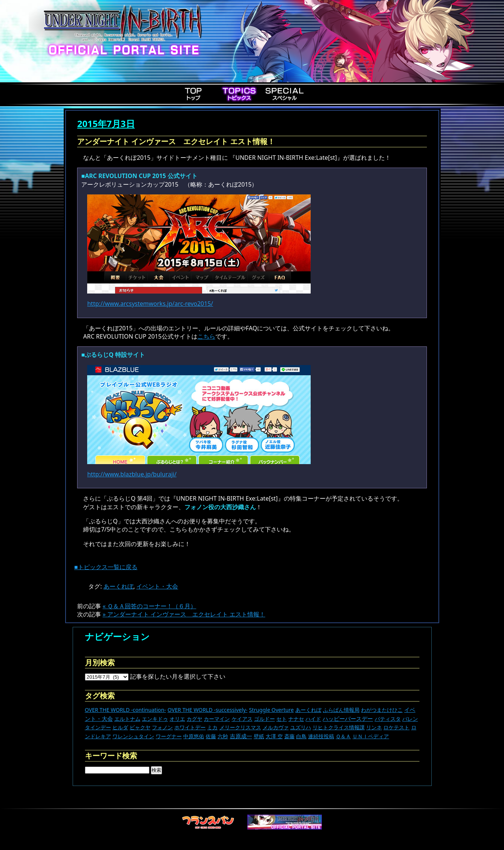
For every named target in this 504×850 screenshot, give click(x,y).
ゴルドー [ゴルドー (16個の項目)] (264, 719)
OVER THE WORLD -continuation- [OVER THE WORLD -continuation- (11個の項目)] (126, 710)
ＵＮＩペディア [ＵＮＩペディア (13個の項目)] (371, 736)
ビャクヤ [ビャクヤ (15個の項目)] (140, 727)
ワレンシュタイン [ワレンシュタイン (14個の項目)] (133, 736)
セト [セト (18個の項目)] (282, 719)
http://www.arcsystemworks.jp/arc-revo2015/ (150, 304)
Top (194, 94)
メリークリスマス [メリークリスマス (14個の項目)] (240, 727)
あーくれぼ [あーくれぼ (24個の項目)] (308, 710)
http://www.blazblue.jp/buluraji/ (132, 474)
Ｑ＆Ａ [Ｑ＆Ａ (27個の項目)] (343, 736)
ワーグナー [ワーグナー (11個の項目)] (169, 736)
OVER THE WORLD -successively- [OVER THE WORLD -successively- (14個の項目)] (208, 710)
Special (285, 94)
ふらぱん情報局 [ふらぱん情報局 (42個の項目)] (341, 710)
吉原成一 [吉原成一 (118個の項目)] (241, 736)
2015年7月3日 (106, 123)
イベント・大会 (157, 586)
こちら (206, 336)
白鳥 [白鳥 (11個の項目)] (301, 736)
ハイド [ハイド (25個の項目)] (313, 719)
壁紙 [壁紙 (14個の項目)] (259, 736)
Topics (239, 94)
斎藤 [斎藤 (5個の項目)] (289, 736)
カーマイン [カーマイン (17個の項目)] (217, 719)
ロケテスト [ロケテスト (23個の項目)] (396, 727)
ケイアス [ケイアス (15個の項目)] (242, 719)
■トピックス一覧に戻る (106, 567)
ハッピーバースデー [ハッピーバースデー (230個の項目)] (348, 719)
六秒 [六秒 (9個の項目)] (223, 736)
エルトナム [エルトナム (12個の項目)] (127, 719)
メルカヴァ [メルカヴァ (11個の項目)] (276, 727)
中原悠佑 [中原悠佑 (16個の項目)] (194, 736)
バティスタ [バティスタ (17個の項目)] (388, 719)
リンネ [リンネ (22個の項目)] (374, 727)
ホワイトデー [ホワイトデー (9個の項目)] (190, 727)
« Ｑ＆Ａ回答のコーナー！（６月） (149, 606)
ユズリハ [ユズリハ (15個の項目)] (301, 727)
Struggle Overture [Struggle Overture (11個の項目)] (271, 710)
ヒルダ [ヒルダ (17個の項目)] (120, 727)
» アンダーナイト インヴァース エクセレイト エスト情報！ (184, 614)
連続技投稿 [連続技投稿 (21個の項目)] (321, 736)
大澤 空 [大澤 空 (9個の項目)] (274, 736)
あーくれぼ (118, 586)
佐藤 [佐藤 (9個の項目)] (211, 736)
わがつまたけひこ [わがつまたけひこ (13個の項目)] (382, 710)
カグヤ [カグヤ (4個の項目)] (194, 719)
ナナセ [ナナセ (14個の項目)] (296, 719)
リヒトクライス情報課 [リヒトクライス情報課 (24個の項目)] (339, 727)
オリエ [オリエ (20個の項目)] (177, 719)
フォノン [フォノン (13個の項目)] (162, 727)
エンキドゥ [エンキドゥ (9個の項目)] (155, 719)
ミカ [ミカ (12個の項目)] (212, 727)
